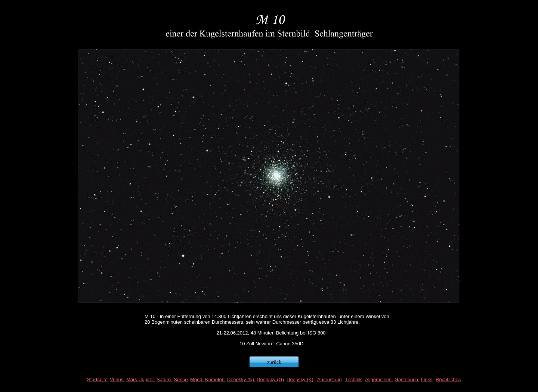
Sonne (181, 379)
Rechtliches (448, 379)
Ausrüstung (330, 379)
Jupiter (147, 379)
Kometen (216, 379)
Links (427, 379)
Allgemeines (379, 379)
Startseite (97, 379)
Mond (197, 379)
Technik (353, 379)
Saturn (164, 379)
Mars (132, 379)
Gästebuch (407, 379)
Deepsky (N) (241, 379)
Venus (117, 379)
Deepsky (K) (300, 379)
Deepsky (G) (270, 379)
